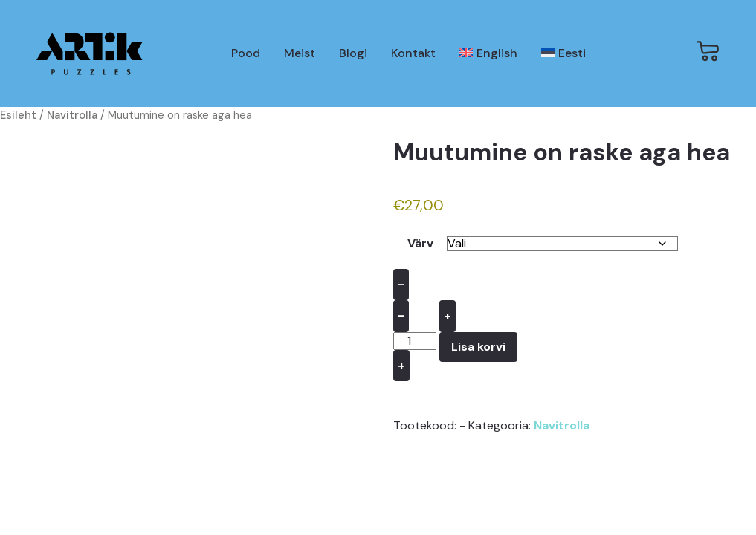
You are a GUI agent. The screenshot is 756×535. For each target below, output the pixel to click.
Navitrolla (72, 115)
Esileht (18, 115)
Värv (420, 243)
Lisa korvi (478, 347)
